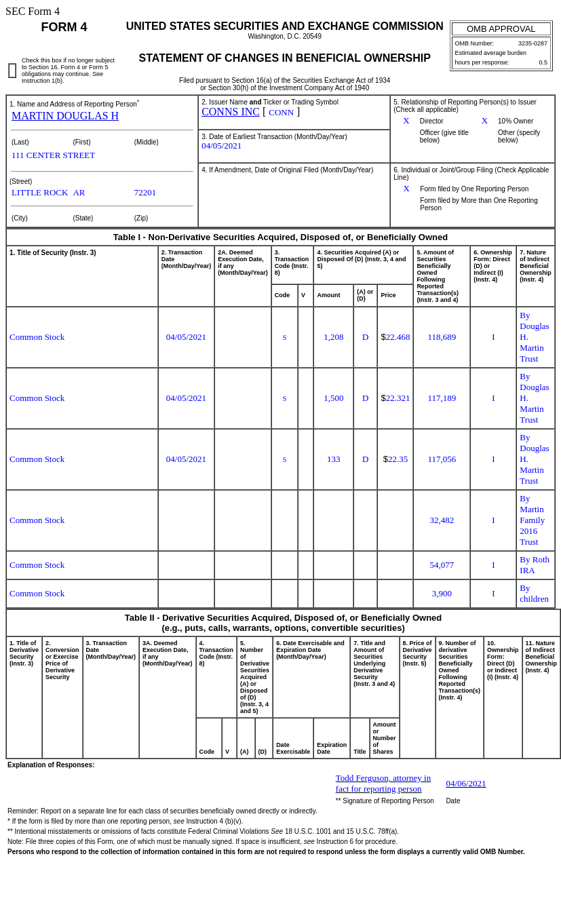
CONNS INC (231, 112)
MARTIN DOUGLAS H (65, 116)
